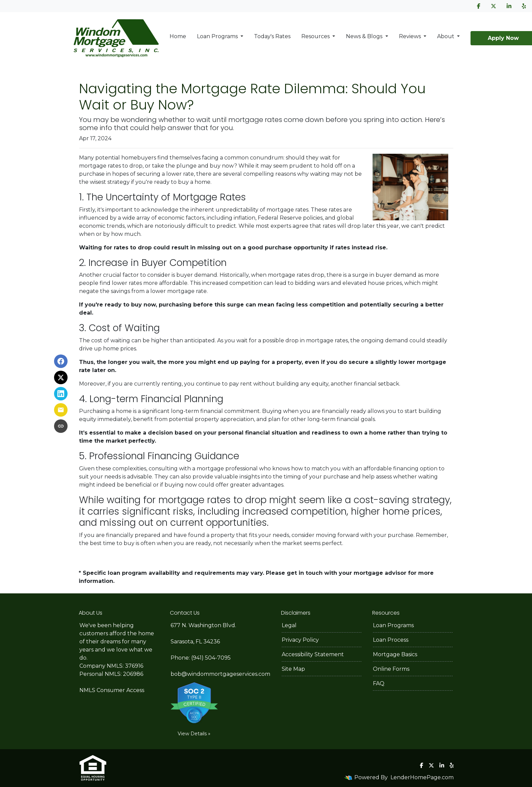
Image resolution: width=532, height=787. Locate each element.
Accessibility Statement (313, 654)
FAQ (379, 683)
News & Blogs (365, 36)
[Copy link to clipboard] (61, 426)
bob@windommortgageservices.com (220, 674)
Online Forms (391, 669)
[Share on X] (61, 377)
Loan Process (391, 640)
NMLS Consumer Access (112, 690)
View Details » (194, 734)
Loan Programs (218, 36)
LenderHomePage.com (422, 777)
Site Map (293, 669)
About (446, 36)
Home (178, 36)
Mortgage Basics (395, 654)
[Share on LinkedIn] (61, 394)
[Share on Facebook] (61, 361)
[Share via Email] (61, 410)
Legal (289, 625)
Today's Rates (272, 36)
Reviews (411, 36)
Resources (316, 36)
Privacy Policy (300, 640)
